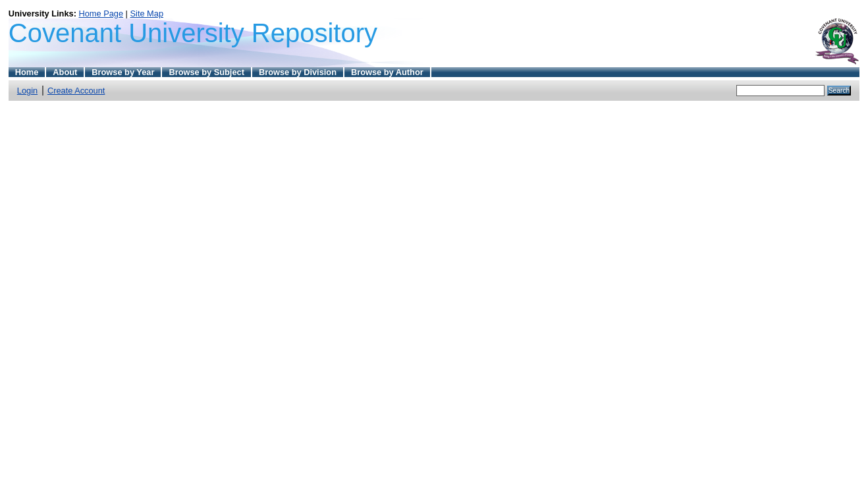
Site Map (147, 14)
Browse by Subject (206, 72)
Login (27, 91)
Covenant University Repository (193, 33)
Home (27, 72)
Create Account (76, 91)
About (65, 72)
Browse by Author (387, 72)
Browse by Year (123, 72)
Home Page (101, 14)
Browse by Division (298, 72)
